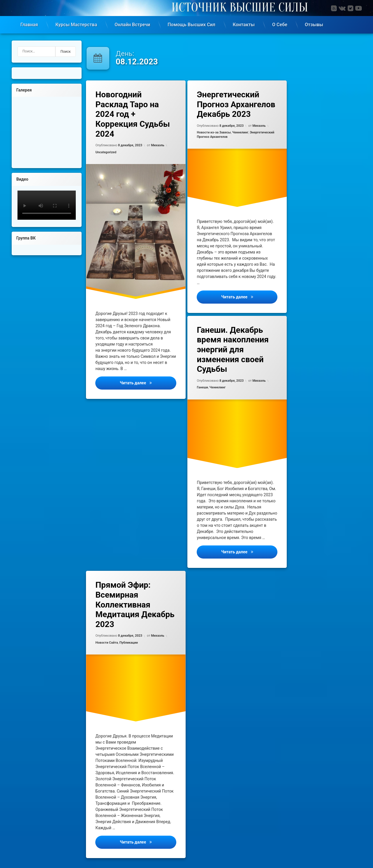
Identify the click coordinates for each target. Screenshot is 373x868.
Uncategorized (106, 152)
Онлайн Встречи (132, 25)
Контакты (244, 25)
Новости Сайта (107, 643)
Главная (29, 25)
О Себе (280, 25)
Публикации (129, 643)
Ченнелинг (240, 132)
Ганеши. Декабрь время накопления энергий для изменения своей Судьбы (233, 350)
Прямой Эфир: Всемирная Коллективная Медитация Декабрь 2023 (135, 604)
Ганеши (202, 387)
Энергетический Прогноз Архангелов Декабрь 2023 (236, 104)
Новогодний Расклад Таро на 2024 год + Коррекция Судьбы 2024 (132, 114)
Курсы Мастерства (76, 25)
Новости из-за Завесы (214, 132)
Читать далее (148, 382)
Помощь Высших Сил (191, 25)
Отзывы (314, 25)
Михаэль (158, 145)
